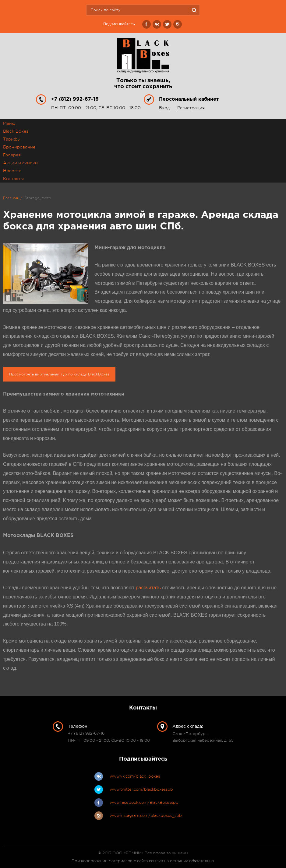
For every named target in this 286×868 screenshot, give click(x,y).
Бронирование (19, 147)
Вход (164, 108)
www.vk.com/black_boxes (135, 776)
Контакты (13, 179)
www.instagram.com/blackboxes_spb (146, 816)
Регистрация (191, 108)
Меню (9, 123)
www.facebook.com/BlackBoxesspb (144, 802)
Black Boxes (16, 131)
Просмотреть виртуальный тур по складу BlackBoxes (59, 374)
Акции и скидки (20, 163)
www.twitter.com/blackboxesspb (141, 789)
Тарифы (12, 139)
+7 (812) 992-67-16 (75, 99)
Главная (11, 198)
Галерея (12, 155)
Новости (12, 171)
